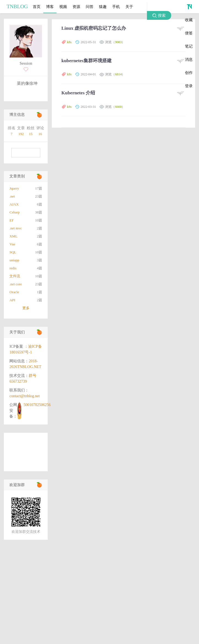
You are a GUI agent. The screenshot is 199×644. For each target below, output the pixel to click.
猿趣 (103, 7)
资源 (76, 7)
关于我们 (17, 332)
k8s (69, 42)
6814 (118, 74)
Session (26, 63)
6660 (118, 107)
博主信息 (17, 115)
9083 (118, 42)
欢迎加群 (17, 485)
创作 (189, 73)
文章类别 (17, 176)
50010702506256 (37, 405)
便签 (189, 33)
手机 (116, 7)
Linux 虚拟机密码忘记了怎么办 (94, 28)
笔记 (189, 46)
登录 (189, 86)
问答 (90, 7)
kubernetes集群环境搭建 (87, 61)
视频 (63, 7)
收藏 (189, 20)
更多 (26, 308)
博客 (50, 7)
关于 (129, 7)
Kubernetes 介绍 (78, 93)
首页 (37, 7)
